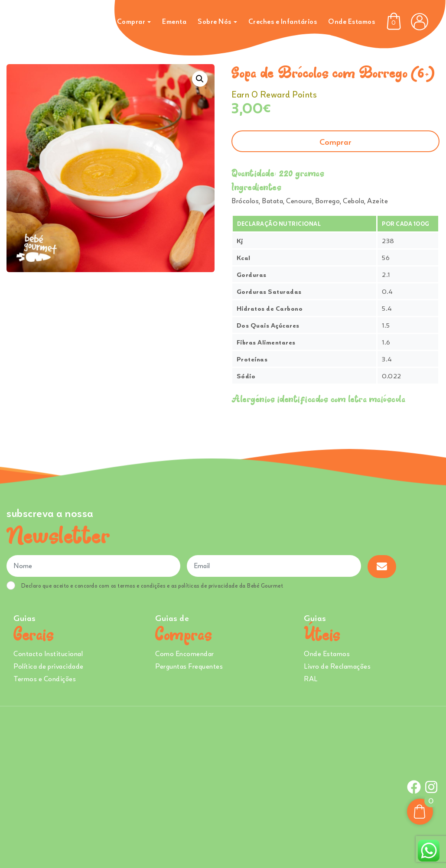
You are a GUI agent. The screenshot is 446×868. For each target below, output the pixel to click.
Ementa (174, 21)
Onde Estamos (352, 21)
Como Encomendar (185, 653)
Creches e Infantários (283, 21)
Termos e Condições (45, 679)
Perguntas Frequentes (189, 666)
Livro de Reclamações (337, 666)
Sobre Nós (215, 21)
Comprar (131, 21)
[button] (200, 79)
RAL (311, 679)
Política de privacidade (49, 666)
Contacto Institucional (48, 653)
